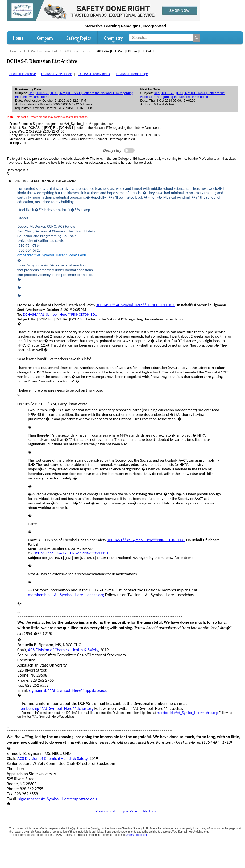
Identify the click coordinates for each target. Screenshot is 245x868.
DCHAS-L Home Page (132, 74)
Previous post (105, 811)
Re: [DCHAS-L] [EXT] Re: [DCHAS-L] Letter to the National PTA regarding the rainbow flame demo (182, 95)
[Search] (197, 38)
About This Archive (23, 74)
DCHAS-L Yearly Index (94, 74)
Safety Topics (79, 39)
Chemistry (113, 39)
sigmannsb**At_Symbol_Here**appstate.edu (68, 690)
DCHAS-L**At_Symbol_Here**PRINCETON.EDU (60, 314)
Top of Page (128, 811)
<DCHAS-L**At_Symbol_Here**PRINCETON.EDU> (135, 305)
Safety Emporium (137, 835)
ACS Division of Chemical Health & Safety (63, 650)
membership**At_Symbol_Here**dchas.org (66, 595)
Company (45, 39)
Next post (150, 811)
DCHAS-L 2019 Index (57, 74)
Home (18, 38)
